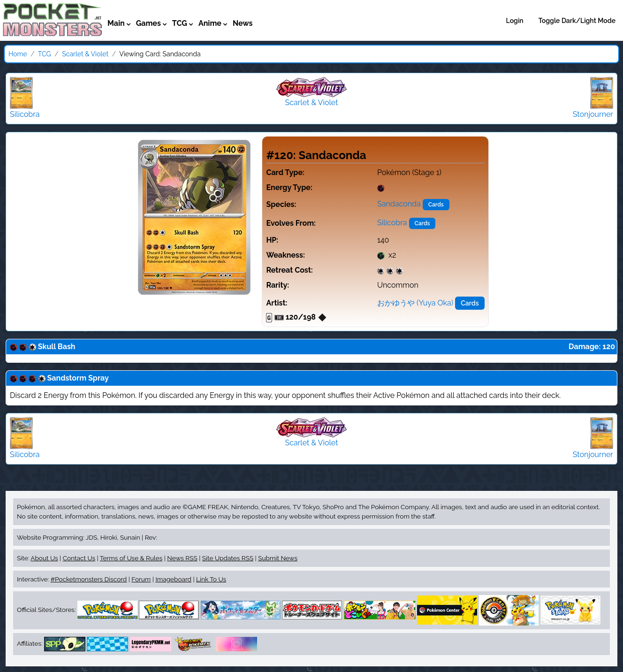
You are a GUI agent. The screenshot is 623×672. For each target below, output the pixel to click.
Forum (141, 579)
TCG (45, 54)
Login (515, 21)
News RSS (182, 558)
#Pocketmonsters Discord (89, 579)
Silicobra (392, 223)
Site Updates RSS (228, 558)
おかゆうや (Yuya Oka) (415, 303)
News (243, 23)
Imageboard (173, 579)
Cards (436, 205)
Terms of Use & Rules (131, 558)
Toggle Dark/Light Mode (577, 21)
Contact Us (79, 558)
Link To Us (211, 579)
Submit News (278, 558)
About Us (44, 558)
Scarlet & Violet (85, 54)
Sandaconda (399, 204)
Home (18, 54)
